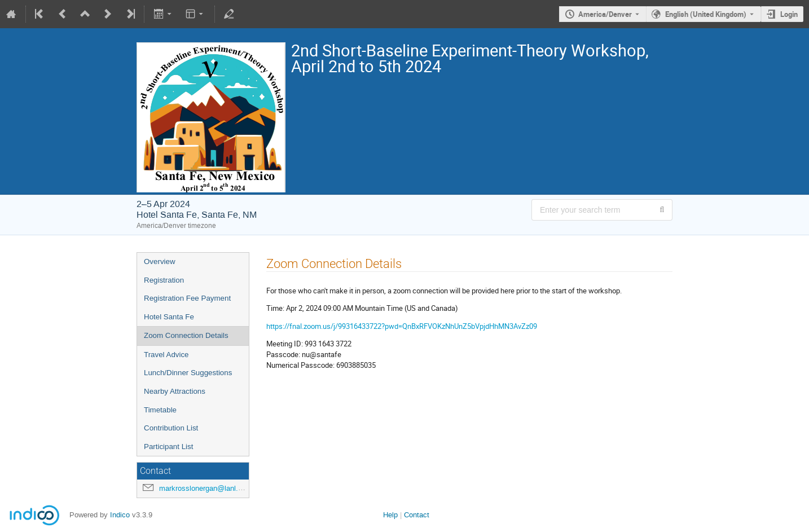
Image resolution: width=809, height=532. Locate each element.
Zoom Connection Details (186, 335)
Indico (120, 515)
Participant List (168, 447)
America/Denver (605, 14)
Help (390, 515)
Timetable (160, 410)
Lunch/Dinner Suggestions (188, 373)
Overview (160, 261)
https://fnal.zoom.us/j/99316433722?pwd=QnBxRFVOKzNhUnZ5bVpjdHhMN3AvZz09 (402, 326)
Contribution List (171, 428)
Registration (164, 280)
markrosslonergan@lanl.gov (205, 488)
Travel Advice (166, 355)
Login (789, 14)
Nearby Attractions (175, 391)
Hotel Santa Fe (169, 317)
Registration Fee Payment (187, 298)
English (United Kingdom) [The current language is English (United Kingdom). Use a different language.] (706, 14)
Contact (417, 515)
